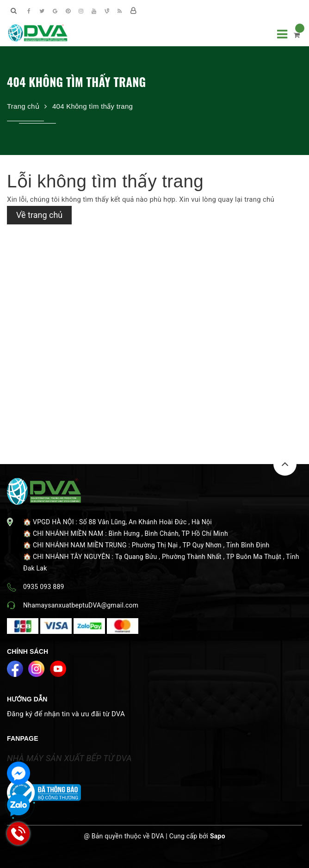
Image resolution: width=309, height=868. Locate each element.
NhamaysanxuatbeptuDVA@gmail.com (81, 605)
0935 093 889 (44, 587)
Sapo (218, 836)
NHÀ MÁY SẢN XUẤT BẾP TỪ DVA (69, 758)
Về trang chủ (39, 215)
